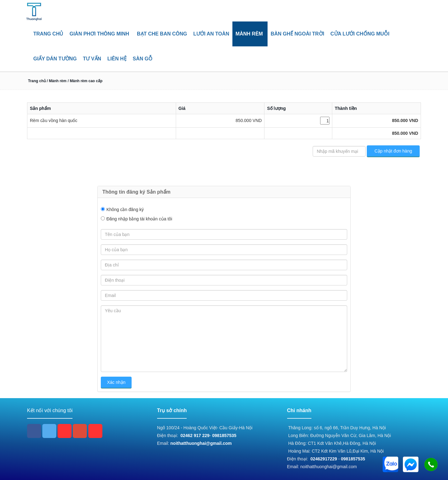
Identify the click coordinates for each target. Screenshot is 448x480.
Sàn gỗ (143, 59)
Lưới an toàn (211, 34)
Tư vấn (92, 59)
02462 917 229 (195, 435)
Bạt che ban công (162, 34)
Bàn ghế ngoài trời (297, 34)
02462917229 (324, 459)
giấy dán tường (55, 59)
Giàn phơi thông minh (99, 34)
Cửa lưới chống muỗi (360, 34)
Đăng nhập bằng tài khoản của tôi (139, 219)
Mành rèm (249, 34)
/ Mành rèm (56, 81)
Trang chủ (48, 34)
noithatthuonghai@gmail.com (201, 443)
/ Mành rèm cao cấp (85, 81)
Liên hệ (117, 59)
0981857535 (224, 435)
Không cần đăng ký (125, 209)
